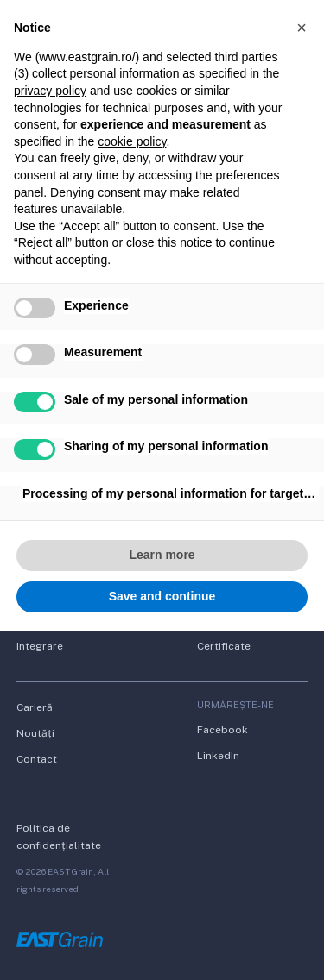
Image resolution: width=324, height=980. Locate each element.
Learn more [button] (162, 555)
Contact (37, 759)
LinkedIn (218, 756)
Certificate (224, 646)
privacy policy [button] (50, 91)
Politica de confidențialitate (59, 837)
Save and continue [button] (162, 596)
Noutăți (35, 733)
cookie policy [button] (132, 141)
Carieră (35, 707)
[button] (302, 28)
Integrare (40, 646)
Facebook (222, 730)
